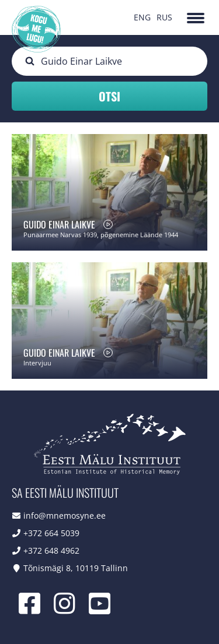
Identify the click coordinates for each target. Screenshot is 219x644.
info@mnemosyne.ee (65, 515)
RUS (164, 17)
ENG (142, 17)
